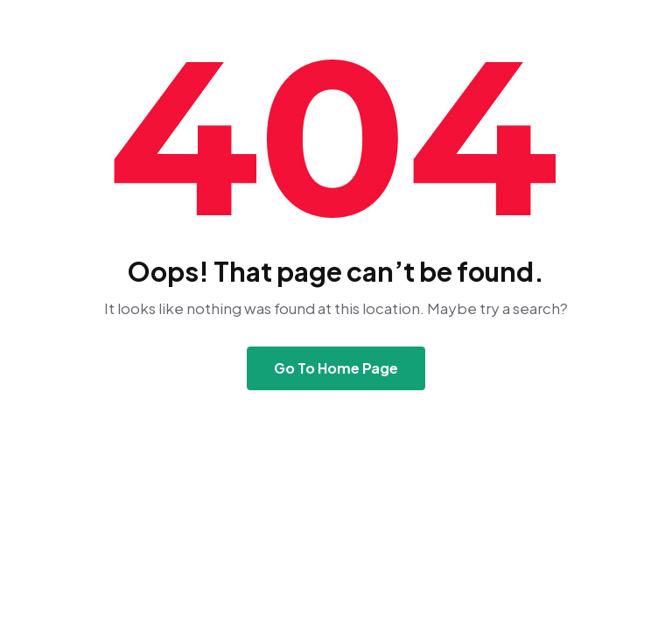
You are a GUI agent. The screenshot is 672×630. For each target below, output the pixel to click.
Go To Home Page (336, 368)
